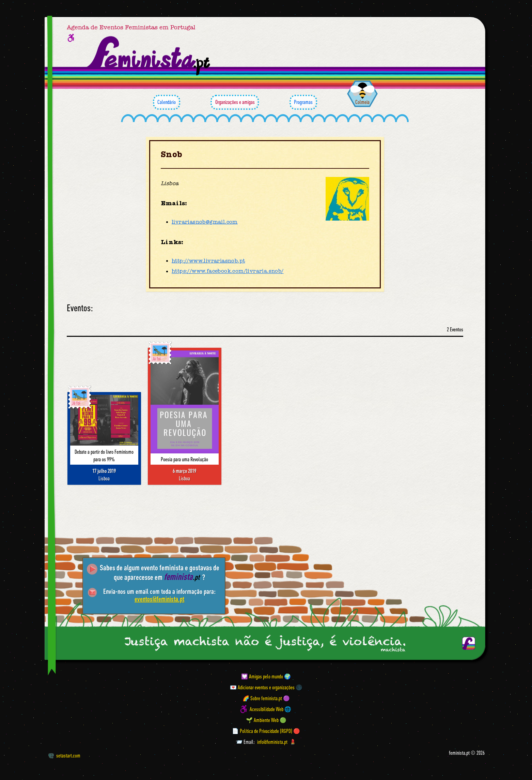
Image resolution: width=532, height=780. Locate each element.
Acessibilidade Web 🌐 (270, 709)
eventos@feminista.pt (159, 599)
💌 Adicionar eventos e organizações (262, 687)
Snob (171, 155)
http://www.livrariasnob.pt (208, 261)
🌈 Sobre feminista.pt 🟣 (266, 698)
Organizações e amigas (235, 102)
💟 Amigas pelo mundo (262, 676)
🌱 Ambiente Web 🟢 (266, 720)
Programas (303, 102)
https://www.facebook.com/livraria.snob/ (228, 271)
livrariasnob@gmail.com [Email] (205, 222)
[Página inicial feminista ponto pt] (149, 56)
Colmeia (362, 102)
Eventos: (80, 308)
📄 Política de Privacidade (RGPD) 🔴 (266, 731)
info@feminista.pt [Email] (272, 742)
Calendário (167, 102)
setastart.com (64, 755)
